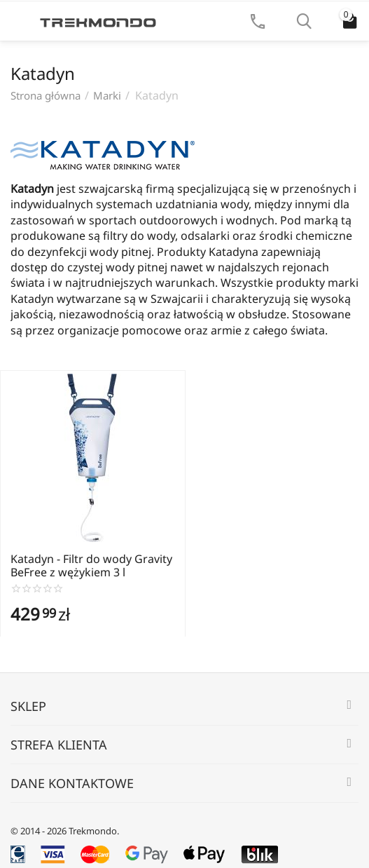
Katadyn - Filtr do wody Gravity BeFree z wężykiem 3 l (91, 566)
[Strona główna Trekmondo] (98, 21)
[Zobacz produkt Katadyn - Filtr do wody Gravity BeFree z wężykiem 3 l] (92, 458)
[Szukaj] (304, 21)
